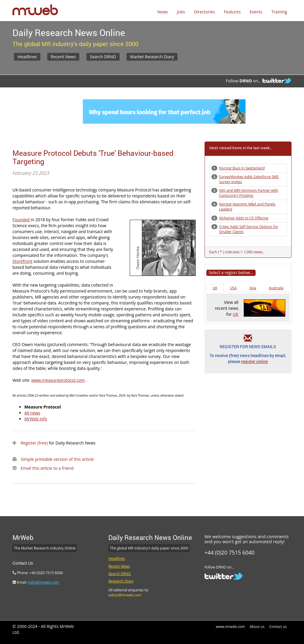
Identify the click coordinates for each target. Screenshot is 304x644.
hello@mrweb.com (43, 582)
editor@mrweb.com (125, 595)
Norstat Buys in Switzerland (242, 168)
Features (232, 12)
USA (233, 288)
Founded (21, 220)
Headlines (27, 57)
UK (215, 288)
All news (32, 413)
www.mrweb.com (230, 627)
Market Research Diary (152, 57)
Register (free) (34, 443)
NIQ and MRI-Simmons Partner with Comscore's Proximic (249, 193)
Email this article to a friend (47, 468)
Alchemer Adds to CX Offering (244, 218)
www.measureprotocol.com (58, 380)
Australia (276, 288)
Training (279, 12)
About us (257, 627)
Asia (253, 288)
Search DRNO (103, 57)
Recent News (63, 57)
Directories (204, 12)
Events (256, 12)
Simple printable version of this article (57, 459)
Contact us (278, 627)
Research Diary (121, 581)
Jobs (181, 12)
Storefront (22, 261)
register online (254, 361)
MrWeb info (36, 419)
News (163, 12)
